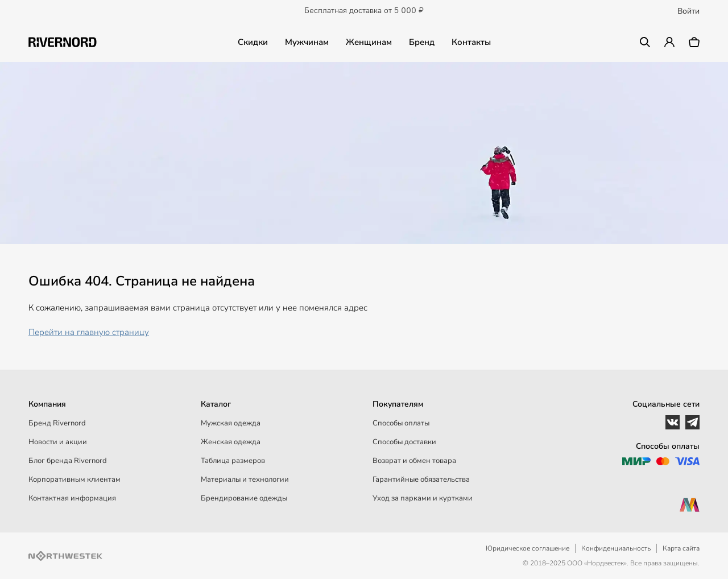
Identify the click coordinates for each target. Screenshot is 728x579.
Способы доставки (404, 442)
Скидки (253, 42)
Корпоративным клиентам (75, 479)
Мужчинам (307, 42)
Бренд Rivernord (57, 423)
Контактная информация (72, 498)
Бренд (422, 42)
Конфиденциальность (616, 548)
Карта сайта (681, 548)
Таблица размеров (233, 461)
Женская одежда (231, 442)
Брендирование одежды (244, 498)
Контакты (471, 42)
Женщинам (369, 42)
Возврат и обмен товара (414, 461)
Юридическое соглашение (528, 548)
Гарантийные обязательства (421, 479)
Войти (688, 11)
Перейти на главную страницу (89, 332)
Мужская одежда (231, 423)
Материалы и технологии (245, 479)
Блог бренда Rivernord (68, 461)
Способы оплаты (401, 423)
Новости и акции (58, 442)
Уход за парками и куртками (423, 498)
